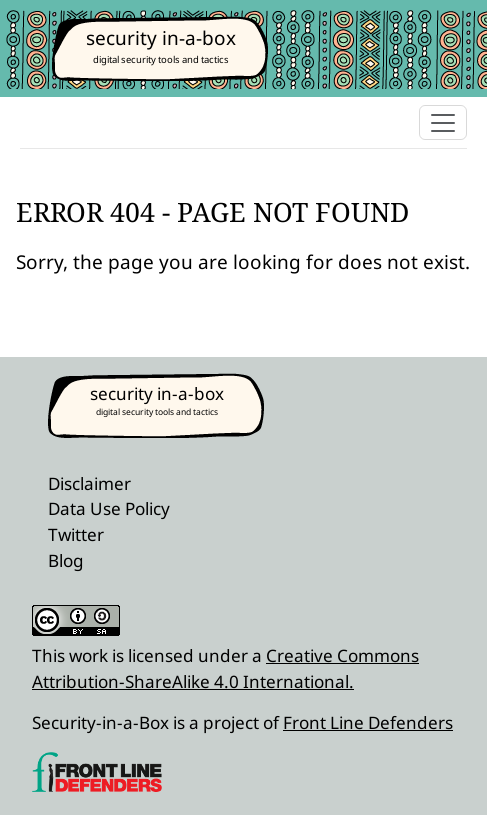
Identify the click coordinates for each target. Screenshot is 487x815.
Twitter (76, 534)
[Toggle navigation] (443, 122)
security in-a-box (161, 38)
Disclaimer (89, 483)
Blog (66, 560)
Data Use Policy (109, 508)
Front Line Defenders (368, 722)
